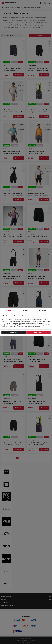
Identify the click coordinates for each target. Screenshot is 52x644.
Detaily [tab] (25, 311)
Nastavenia (14, 333)
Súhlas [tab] (8, 311)
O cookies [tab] (43, 311)
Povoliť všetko (38, 333)
